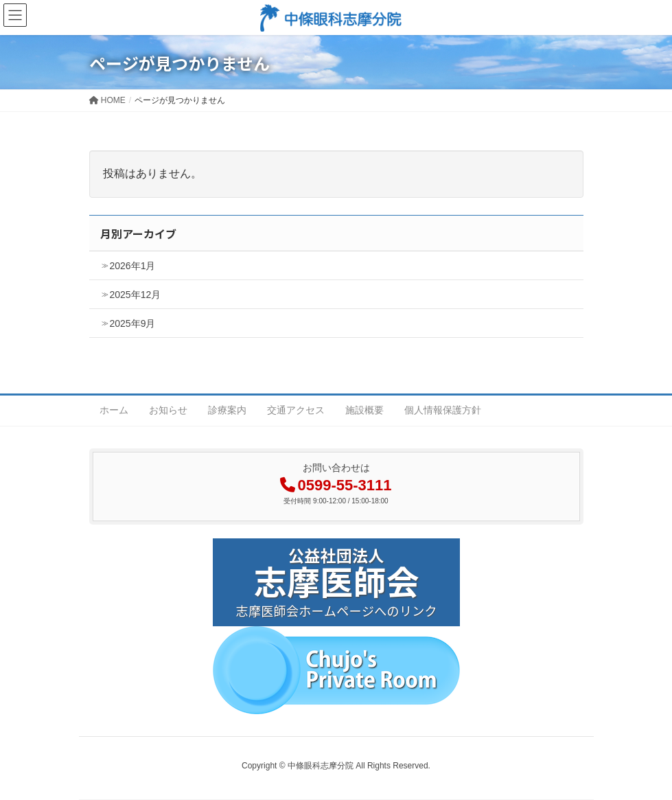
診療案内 (227, 410)
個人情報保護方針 (443, 410)
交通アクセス (296, 410)
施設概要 (364, 410)
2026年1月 (133, 266)
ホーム (114, 410)
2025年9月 (133, 323)
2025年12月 (136, 295)
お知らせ (168, 410)
